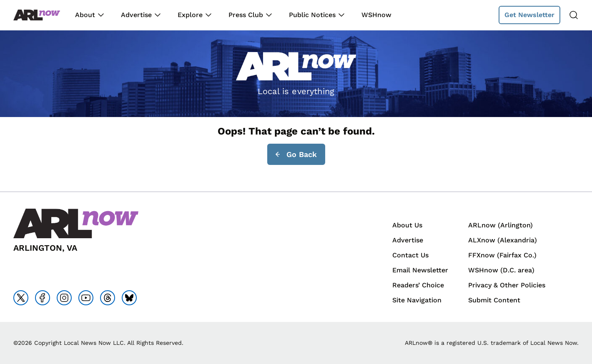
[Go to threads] (108, 298)
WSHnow (376, 15)
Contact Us (410, 255)
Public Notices (312, 15)
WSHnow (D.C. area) (501, 270)
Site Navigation (417, 300)
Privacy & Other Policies (507, 285)
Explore (190, 15)
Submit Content (494, 300)
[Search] (574, 15)
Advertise (136, 15)
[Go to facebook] (43, 298)
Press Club (246, 15)
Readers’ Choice (418, 285)
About (85, 15)
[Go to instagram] (64, 298)
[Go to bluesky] (129, 298)
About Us (407, 225)
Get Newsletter (529, 15)
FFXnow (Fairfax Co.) (502, 255)
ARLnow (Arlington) (500, 225)
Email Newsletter (420, 270)
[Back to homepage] (37, 15)
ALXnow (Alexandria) (503, 240)
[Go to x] (21, 298)
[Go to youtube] (86, 298)
